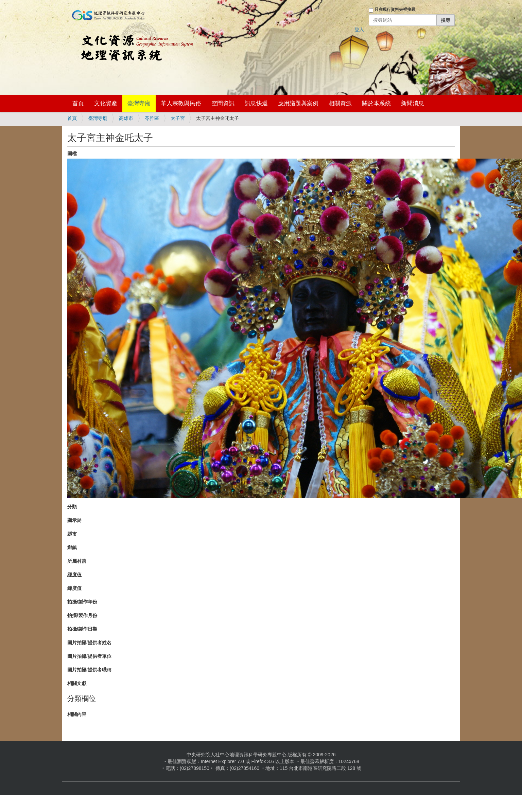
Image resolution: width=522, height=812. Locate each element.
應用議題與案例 (298, 103)
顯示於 (74, 520)
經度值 (74, 575)
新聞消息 (413, 103)
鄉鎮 (72, 547)
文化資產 (106, 103)
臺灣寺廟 (139, 103)
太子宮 (178, 118)
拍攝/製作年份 (82, 602)
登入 (359, 30)
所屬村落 (77, 561)
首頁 (78, 103)
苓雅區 (152, 118)
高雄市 (126, 118)
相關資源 (340, 103)
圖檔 (72, 154)
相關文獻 (77, 683)
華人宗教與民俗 (181, 103)
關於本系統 (376, 103)
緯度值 (74, 588)
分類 (72, 507)
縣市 (72, 534)
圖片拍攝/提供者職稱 (89, 670)
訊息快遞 (256, 103)
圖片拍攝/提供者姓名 (89, 643)
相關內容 (77, 714)
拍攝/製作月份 (82, 615)
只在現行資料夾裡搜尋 (395, 10)
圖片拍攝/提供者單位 (89, 656)
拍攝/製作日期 (82, 629)
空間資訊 (223, 103)
